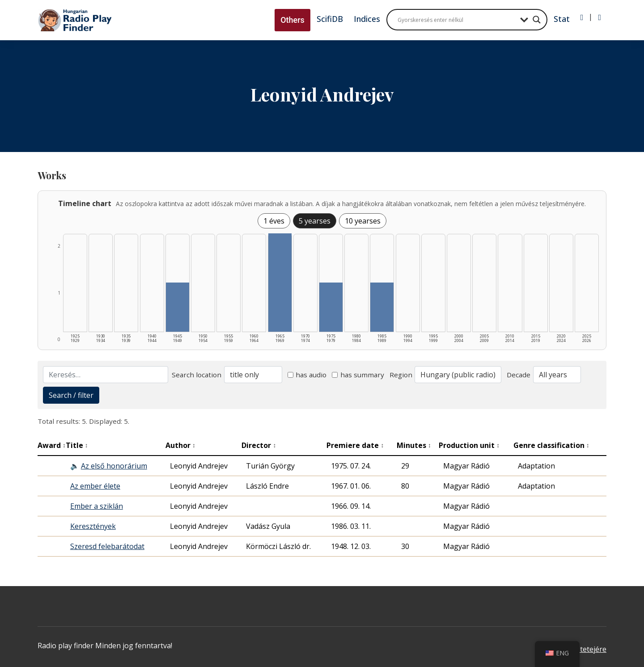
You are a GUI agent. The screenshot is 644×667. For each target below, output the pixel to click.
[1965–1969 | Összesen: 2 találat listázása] (280, 283)
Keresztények (93, 526)
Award (52, 445)
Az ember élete (95, 486)
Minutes (414, 445)
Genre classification (551, 445)
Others (292, 20)
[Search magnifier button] (537, 20)
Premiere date (355, 445)
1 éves (274, 221)
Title (77, 445)
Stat (562, 19)
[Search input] (457, 20)
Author (180, 445)
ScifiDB (330, 19)
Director (259, 445)
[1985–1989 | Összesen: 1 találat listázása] (382, 307)
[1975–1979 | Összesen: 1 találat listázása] (331, 307)
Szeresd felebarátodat (107, 546)
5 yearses (315, 221)
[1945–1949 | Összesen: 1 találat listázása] (178, 307)
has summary (358, 375)
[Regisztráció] (600, 17)
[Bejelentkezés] (582, 17)
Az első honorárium (114, 466)
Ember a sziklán (97, 506)
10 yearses (363, 221)
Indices (367, 19)
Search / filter (71, 395)
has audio (307, 375)
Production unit (469, 445)
